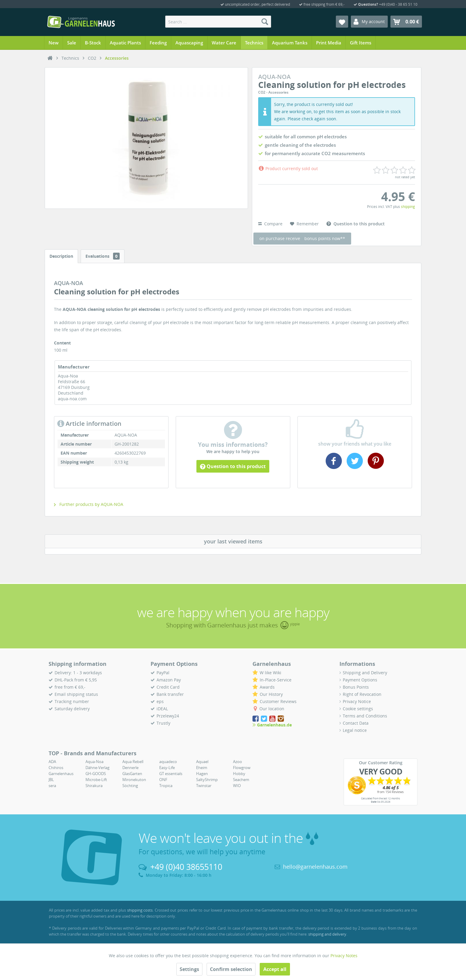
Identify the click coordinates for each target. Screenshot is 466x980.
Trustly (163, 723)
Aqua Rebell (133, 762)
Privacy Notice (357, 701)
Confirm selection (231, 969)
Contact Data (356, 723)
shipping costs (140, 910)
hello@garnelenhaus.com (315, 867)
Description (61, 256)
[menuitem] (218, 22)
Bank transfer (170, 694)
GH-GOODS (96, 774)
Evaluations (103, 256)
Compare (270, 224)
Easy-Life (167, 768)
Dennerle (130, 768)
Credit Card (168, 687)
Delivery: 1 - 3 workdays (78, 673)
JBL (51, 780)
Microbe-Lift (96, 780)
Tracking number (72, 701)
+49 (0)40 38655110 (186, 867)
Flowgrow (242, 768)
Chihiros (56, 768)
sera (52, 786)
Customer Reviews (278, 701)
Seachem (241, 780)
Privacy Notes (344, 956)
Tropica (166, 786)
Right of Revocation (362, 694)
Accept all (275, 969)
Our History (271, 694)
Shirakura (94, 786)
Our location (272, 709)
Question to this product (233, 466)
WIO (237, 786)
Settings (189, 969)
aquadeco (168, 762)
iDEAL (162, 709)
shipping (408, 207)
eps (160, 701)
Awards (267, 687)
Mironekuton (134, 780)
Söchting (130, 786)
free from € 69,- (70, 687)
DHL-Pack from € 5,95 (76, 680)
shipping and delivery (327, 934)
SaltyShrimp (207, 780)
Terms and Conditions (365, 716)
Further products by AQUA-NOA (89, 504)
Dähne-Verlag (97, 768)
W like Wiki (270, 673)
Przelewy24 (168, 716)
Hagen (202, 774)
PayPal (163, 673)
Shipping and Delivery (365, 673)
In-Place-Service (276, 680)
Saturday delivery (72, 709)
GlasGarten (132, 774)
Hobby (239, 774)
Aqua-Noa (94, 762)
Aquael (202, 762)
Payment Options (360, 680)
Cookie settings (358, 709)
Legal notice (355, 730)
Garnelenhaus (61, 774)
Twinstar (204, 786)
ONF (163, 780)
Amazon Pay (169, 680)
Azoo (237, 762)
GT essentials (171, 774)
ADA (52, 762)
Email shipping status (76, 694)
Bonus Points (356, 687)
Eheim (202, 768)
